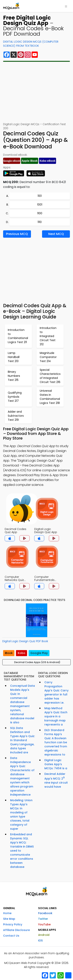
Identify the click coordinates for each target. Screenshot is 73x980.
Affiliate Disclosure (16, 930)
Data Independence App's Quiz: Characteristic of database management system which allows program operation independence (22, 776)
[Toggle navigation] (66, 6)
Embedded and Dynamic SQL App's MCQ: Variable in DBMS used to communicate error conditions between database (22, 851)
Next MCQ (56, 234)
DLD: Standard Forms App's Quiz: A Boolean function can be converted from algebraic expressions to (56, 742)
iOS (40, 940)
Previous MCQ (17, 234)
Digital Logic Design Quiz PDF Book (25, 641)
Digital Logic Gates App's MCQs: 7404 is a (56, 764)
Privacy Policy (13, 924)
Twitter (43, 919)
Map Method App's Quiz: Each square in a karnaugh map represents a (56, 716)
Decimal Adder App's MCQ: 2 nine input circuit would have (56, 780)
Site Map (9, 919)
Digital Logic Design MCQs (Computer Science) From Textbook (31, 44)
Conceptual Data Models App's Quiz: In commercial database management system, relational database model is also (22, 704)
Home (7, 913)
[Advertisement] (36, 92)
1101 (40, 196)
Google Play (39, 653)
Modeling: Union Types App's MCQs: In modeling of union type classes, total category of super (21, 814)
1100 (40, 213)
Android (44, 935)
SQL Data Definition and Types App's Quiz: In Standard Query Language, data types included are (22, 740)
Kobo (22, 653)
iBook (9, 653)
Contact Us (11, 936)
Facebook (45, 913)
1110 (40, 222)
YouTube (44, 924)
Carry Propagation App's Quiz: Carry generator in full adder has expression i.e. (56, 692)
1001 (40, 205)
